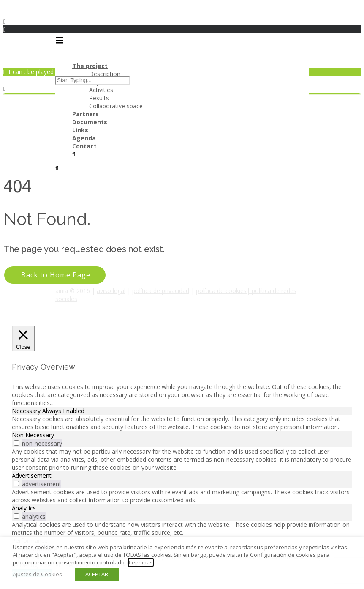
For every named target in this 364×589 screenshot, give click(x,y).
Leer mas (141, 562)
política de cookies (221, 291)
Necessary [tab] (27, 411)
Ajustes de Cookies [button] (37, 574)
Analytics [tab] (24, 508)
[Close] (23, 339)
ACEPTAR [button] (97, 574)
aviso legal (111, 291)
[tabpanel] (182, 423)
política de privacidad (161, 291)
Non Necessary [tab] (33, 435)
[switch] (16, 443)
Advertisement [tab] (32, 475)
